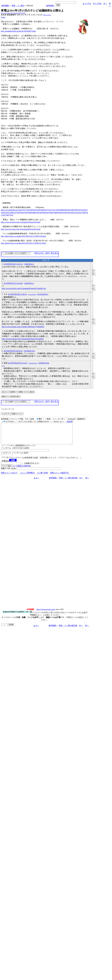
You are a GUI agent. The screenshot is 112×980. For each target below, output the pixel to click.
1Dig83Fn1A (29, 264)
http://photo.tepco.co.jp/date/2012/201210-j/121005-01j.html (23, 236)
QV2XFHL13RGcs (33, 363)
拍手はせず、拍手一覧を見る (46, 253)
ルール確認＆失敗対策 (21, 470)
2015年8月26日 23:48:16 (17, 294)
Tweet (3, 17)
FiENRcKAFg (29, 351)
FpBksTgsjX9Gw (47, 15)
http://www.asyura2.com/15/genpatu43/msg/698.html (13, 13)
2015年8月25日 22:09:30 (13, 283)
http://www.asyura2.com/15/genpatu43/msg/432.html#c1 (23, 339)
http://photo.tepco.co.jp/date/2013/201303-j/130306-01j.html (23, 243)
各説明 (70, 421)
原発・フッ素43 (18, 6)
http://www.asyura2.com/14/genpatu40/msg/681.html (21, 229)
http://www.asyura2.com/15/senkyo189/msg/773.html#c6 (23, 327)
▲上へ (36, 482)
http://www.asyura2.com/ (46, 614)
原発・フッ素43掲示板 (68, 482)
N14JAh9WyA (43, 294)
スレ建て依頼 (42, 477)
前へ (87, 482)
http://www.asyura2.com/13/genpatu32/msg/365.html (21, 222)
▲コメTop (87, 4)
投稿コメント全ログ (9, 477)
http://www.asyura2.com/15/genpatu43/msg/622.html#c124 (24, 288)
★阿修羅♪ (5, 6)
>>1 (3, 366)
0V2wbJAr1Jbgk (32, 295)
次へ (105, 4)
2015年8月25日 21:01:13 (13, 264)
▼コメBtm (97, 4)
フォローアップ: (8, 409)
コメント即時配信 (27, 477)
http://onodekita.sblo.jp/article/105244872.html (18, 31)
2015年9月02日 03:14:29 (17, 363)
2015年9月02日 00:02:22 (13, 351)
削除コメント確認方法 (59, 477)
